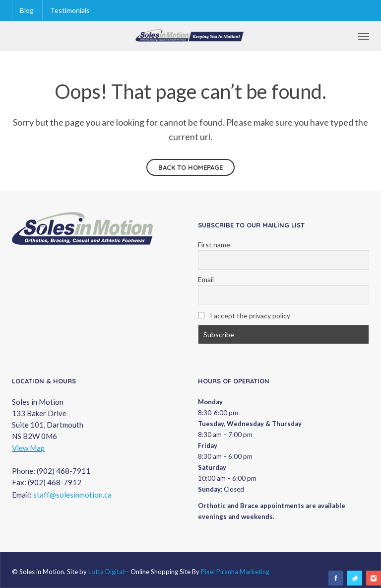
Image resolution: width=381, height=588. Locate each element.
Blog (27, 10)
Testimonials (70, 10)
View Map (28, 448)
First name (214, 245)
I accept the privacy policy (244, 316)
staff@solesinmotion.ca (72, 495)
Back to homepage (190, 167)
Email (206, 279)
